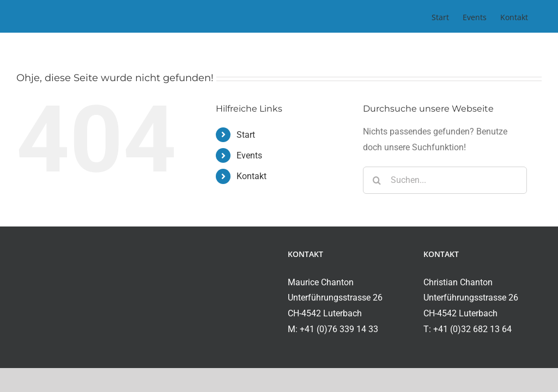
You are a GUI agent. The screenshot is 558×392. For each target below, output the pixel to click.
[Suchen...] (445, 180)
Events (249, 155)
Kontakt (251, 176)
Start (246, 135)
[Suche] (377, 180)
